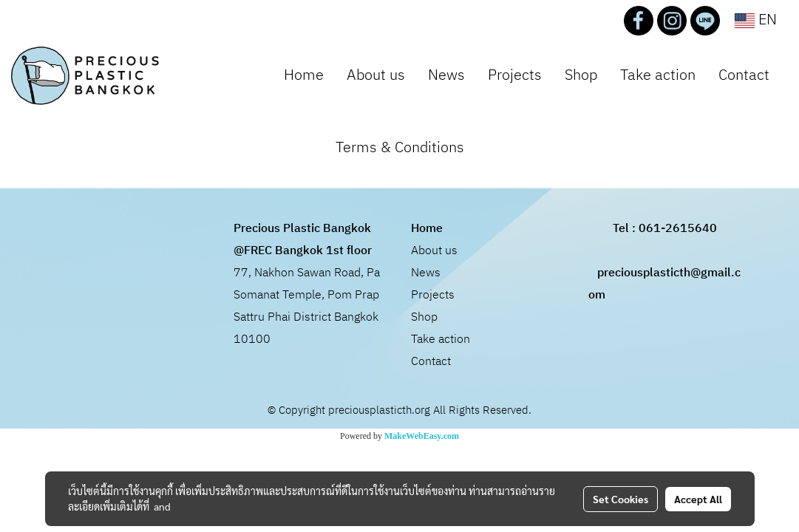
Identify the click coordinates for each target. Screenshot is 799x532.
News (446, 76)
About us (376, 76)
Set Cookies (620, 499)
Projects (515, 76)
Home (304, 76)
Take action (658, 76)
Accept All (698, 499)
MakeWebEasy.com (422, 436)
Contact (744, 76)
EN (756, 20)
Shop (581, 76)
